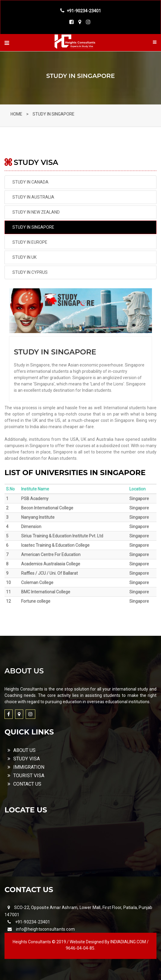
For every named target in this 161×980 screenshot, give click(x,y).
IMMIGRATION (26, 767)
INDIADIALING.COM (129, 942)
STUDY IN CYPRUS (30, 272)
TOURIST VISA (26, 776)
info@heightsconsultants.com (45, 929)
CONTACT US (24, 784)
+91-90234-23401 (33, 922)
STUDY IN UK (24, 257)
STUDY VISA (24, 759)
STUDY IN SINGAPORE (54, 114)
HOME (16, 114)
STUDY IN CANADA (30, 182)
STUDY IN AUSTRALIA (33, 197)
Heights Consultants (32, 942)
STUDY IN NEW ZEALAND (36, 212)
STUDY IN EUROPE (30, 242)
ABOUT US (22, 750)
